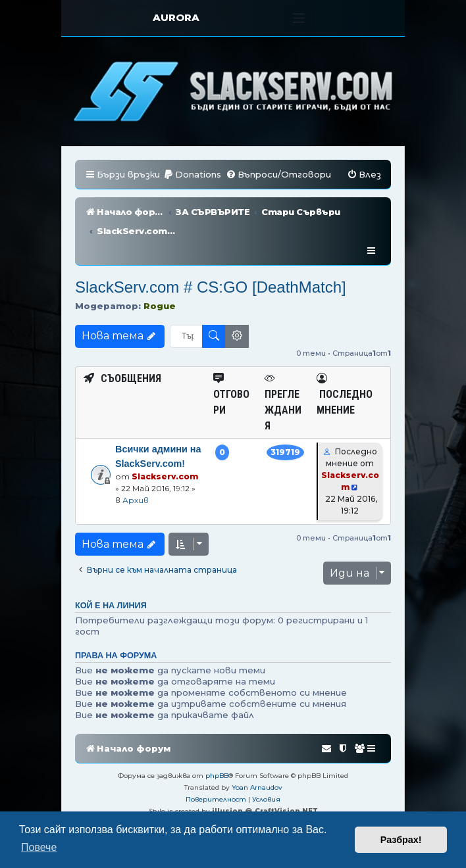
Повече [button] (39, 847)
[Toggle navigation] (299, 18)
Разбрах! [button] (401, 840)
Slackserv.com (165, 438)
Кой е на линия (111, 567)
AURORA (176, 17)
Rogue (160, 267)
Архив (136, 461)
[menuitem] (192, 175)
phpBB (217, 737)
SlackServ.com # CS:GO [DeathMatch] (211, 248)
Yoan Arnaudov (257, 749)
